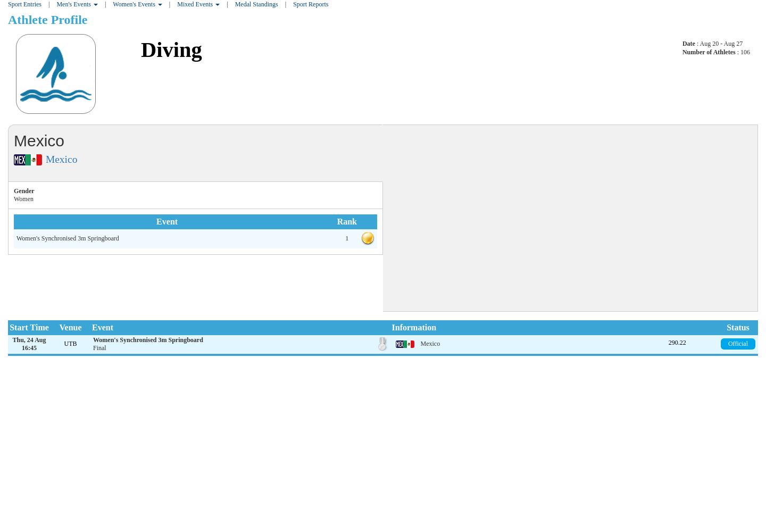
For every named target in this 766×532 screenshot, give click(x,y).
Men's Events (77, 4)
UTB (71, 344)
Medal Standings (257, 4)
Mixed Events (198, 4)
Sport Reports (311, 4)
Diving (172, 50)
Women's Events (138, 4)
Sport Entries (25, 4)
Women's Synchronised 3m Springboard (68, 238)
